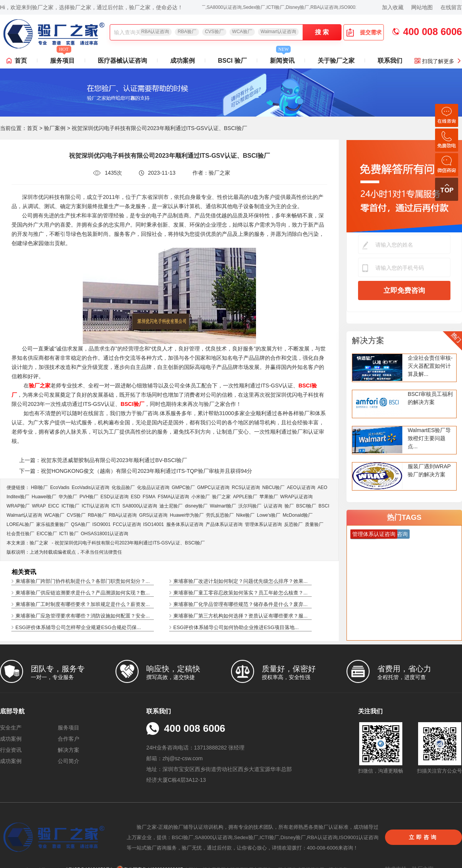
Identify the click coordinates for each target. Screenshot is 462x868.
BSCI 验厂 (232, 61)
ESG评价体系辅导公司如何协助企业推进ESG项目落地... (236, 627)
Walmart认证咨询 (278, 32)
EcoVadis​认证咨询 (90, 487)
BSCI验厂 (306, 506)
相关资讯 (24, 572)
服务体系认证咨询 (185, 524)
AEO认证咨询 (301, 487)
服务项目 (62, 58)
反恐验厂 (293, 524)
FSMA (149, 497)
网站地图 (422, 7)
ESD (136, 497)
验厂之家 (221, 497)
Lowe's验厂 (269, 515)
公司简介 (69, 761)
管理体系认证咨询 (263, 524)
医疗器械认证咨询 (122, 61)
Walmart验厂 (223, 506)
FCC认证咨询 (127, 524)
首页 (21, 61)
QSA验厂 (80, 524)
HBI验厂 (39, 487)
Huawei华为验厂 (187, 515)
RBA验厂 (187, 32)
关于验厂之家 (336, 61)
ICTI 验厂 (69, 534)
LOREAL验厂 (20, 524)
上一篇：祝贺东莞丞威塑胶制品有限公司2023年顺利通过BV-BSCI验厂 (103, 460)
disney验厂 (196, 506)
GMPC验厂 (183, 487)
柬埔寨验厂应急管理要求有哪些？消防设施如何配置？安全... (83, 616)
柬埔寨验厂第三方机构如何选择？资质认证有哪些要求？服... (240, 616)
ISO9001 (101, 524)
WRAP (39, 506)
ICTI (116, 506)
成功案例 (182, 61)
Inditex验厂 (18, 497)
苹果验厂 (269, 497)
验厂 (289, 506)
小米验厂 (201, 497)
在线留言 (451, 7)
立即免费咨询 (404, 290)
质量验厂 (314, 524)
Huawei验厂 (44, 497)
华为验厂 (68, 497)
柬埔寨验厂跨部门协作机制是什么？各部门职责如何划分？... (83, 581)
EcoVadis (60, 487)
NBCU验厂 (273, 487)
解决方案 (368, 340)
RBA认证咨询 (155, 32)
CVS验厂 (214, 32)
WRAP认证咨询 (296, 497)
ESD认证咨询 (115, 497)
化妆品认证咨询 (153, 487)
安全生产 (11, 728)
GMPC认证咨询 (213, 487)
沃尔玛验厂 (250, 506)
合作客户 (69, 739)
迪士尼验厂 (171, 506)
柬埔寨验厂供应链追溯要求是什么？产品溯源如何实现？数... (83, 593)
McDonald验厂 (298, 515)
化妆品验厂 (123, 487)
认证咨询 (273, 506)
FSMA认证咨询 (173, 497)
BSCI (324, 506)
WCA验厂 (242, 32)
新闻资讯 (282, 58)
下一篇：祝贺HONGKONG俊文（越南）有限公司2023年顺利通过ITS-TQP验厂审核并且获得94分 (136, 471)
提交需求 (364, 32)
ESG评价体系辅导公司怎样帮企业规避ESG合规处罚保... (78, 627)
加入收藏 (393, 7)
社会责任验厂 (20, 534)
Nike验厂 (245, 515)
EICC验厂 (47, 534)
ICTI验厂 (71, 506)
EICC (54, 506)
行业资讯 (11, 750)
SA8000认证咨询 (140, 506)
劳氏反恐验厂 (220, 515)
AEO (322, 487)
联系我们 (390, 61)
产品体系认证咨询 (224, 524)
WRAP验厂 (18, 506)
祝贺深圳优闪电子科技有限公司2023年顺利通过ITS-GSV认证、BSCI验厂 (130, 543)
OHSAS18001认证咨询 (105, 534)
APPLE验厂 (245, 497)
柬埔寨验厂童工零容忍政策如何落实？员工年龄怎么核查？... (240, 593)
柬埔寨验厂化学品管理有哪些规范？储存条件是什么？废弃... (240, 604)
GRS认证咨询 (153, 515)
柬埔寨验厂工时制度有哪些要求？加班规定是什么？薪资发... (83, 604)
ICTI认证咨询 (95, 506)
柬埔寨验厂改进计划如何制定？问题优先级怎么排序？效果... (240, 581)
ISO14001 (154, 524)
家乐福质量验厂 (52, 524)
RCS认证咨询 (246, 487)
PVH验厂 (89, 497)
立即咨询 (423, 837)
